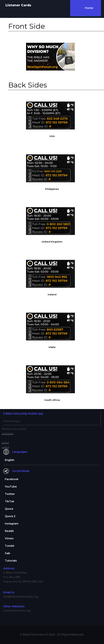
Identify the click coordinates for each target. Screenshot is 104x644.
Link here (7, 433)
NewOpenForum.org (17, 611)
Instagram (12, 524)
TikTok (10, 501)
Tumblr (10, 546)
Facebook (12, 479)
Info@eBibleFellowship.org (21, 597)
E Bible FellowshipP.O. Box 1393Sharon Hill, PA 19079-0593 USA (23, 577)
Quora (9, 509)
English (10, 460)
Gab (8, 553)
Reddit (9, 531)
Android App (12, 421)
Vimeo (9, 538)
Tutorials (11, 561)
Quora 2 (10, 516)
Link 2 (5, 442)
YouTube (11, 487)
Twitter (10, 494)
